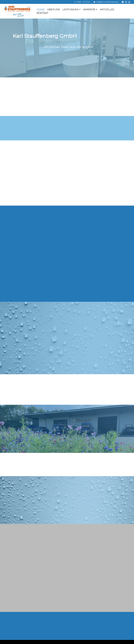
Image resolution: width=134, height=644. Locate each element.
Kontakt (42, 13)
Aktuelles (107, 9)
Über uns (54, 9)
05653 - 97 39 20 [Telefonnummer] (83, 2)
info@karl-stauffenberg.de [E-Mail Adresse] (107, 2)
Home (41, 9)
